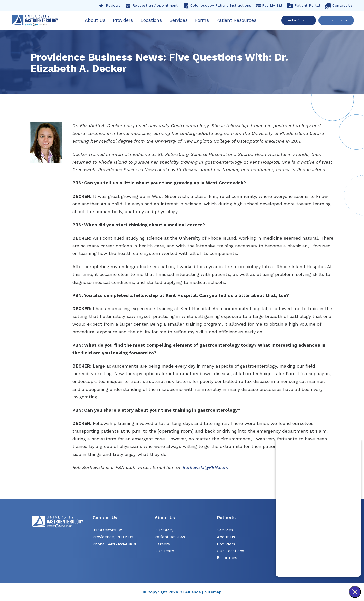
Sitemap (213, 592)
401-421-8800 (122, 544)
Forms (202, 20)
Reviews (110, 6)
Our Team (164, 551)
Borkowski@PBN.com (205, 468)
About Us (96, 20)
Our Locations (231, 551)
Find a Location (336, 20)
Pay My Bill (269, 6)
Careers (162, 544)
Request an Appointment (152, 6)
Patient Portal (304, 6)
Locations (152, 20)
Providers (123, 20)
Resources (227, 558)
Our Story (164, 530)
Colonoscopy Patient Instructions (217, 6)
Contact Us (339, 6)
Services (179, 20)
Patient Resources (237, 20)
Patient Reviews (170, 537)
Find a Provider (299, 20)
